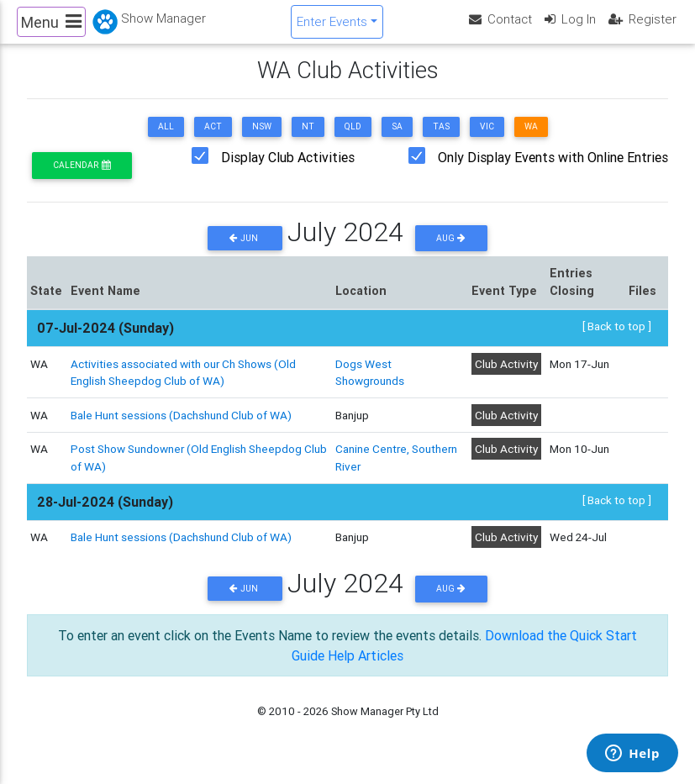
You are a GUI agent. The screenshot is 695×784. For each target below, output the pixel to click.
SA (397, 141)
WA (531, 141)
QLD (353, 141)
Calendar (82, 179)
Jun (245, 252)
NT (308, 141)
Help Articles (366, 669)
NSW (262, 141)
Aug (451, 252)
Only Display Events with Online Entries (553, 171)
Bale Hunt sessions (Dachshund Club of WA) (181, 429)
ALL (166, 141)
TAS (441, 141)
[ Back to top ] (617, 340)
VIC (487, 141)
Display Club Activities (288, 171)
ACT (213, 141)
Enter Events (332, 28)
